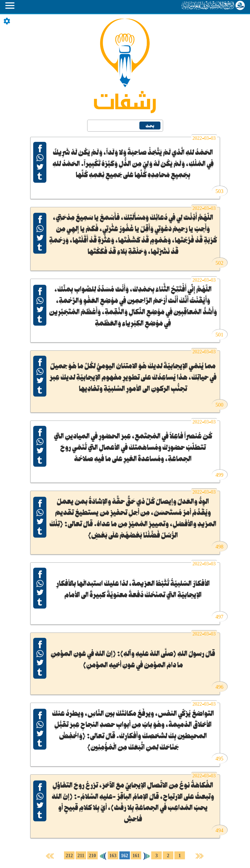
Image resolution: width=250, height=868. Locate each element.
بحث (150, 126)
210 (92, 856)
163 (113, 856)
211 (81, 856)
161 (136, 856)
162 (124, 856)
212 (69, 856)
